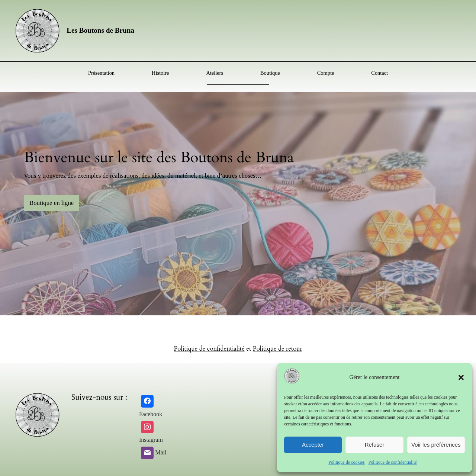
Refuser (375, 445)
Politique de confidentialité (393, 462)
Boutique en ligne (52, 203)
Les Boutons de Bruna (100, 30)
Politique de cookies (346, 462)
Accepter (313, 445)
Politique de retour (278, 349)
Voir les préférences (436, 445)
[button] (461, 377)
